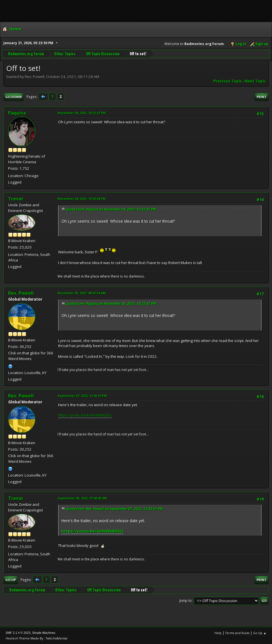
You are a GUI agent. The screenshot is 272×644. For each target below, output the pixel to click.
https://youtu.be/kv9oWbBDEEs (85, 415)
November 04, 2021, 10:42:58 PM (82, 199)
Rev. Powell (21, 293)
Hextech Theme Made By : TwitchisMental (37, 638)
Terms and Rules (237, 633)
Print (262, 97)
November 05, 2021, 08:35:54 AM (82, 293)
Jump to (185, 601)
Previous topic (228, 81)
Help (218, 633)
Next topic (255, 81)
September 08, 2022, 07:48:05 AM (82, 498)
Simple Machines (44, 633)
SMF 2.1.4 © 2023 (18, 633)
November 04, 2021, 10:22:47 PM (82, 113)
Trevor (16, 199)
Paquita (17, 113)
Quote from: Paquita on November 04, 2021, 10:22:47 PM (111, 209)
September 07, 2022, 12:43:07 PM (82, 396)
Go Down (14, 97)
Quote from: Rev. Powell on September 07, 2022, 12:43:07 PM (114, 509)
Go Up (11, 580)
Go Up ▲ (260, 633)
